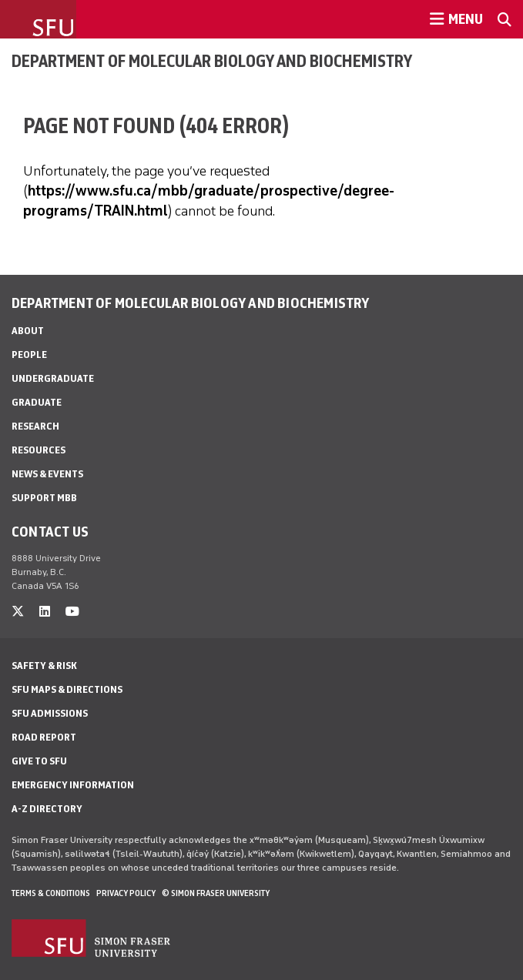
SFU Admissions (50, 713)
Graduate (37, 402)
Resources (39, 450)
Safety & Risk (44, 666)
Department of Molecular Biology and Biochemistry (212, 61)
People (29, 355)
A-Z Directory (47, 809)
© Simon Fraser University (216, 893)
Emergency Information (73, 785)
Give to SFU (39, 761)
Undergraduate (53, 378)
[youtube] (72, 612)
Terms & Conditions (51, 893)
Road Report (44, 737)
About (28, 331)
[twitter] (18, 612)
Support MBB (44, 498)
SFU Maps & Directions (67, 689)
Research (35, 426)
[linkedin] (45, 612)
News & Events (47, 474)
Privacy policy (126, 893)
